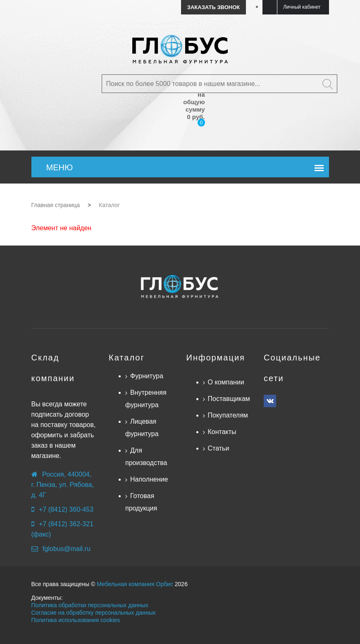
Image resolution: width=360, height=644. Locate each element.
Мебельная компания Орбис (135, 584)
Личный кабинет (302, 7)
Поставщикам (229, 399)
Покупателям (228, 415)
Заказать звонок (213, 7)
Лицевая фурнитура (142, 428)
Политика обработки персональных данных (90, 605)
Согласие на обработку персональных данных (94, 613)
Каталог (127, 358)
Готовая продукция (141, 502)
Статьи (219, 448)
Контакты (222, 432)
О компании (226, 382)
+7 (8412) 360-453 (66, 509)
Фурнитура (147, 376)
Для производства (146, 457)
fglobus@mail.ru (67, 549)
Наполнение (149, 479)
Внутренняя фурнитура (146, 399)
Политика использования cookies (76, 620)
